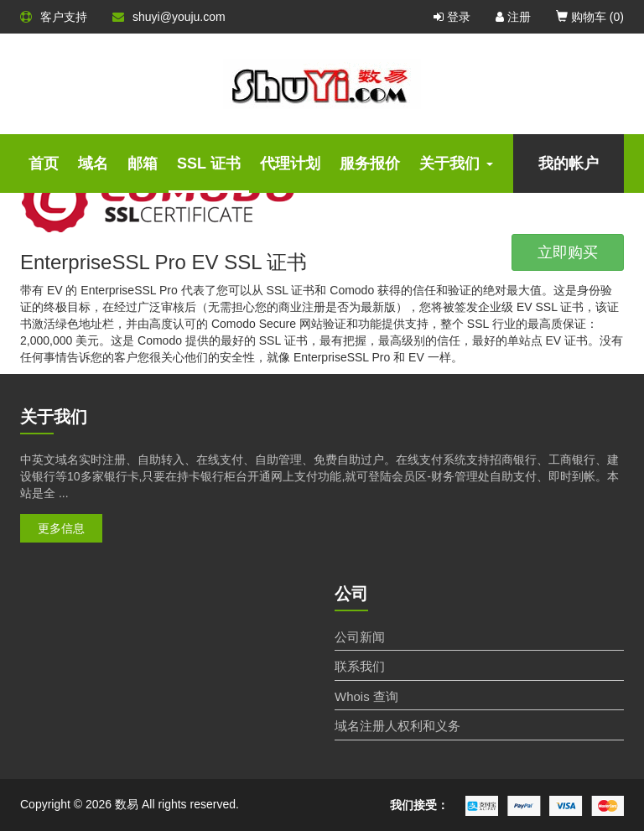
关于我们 (456, 164)
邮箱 (143, 164)
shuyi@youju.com (169, 17)
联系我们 (360, 666)
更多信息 (61, 528)
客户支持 (54, 17)
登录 (452, 17)
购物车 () (590, 17)
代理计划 (290, 164)
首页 (44, 164)
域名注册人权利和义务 (397, 726)
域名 (93, 164)
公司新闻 (360, 637)
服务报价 (370, 164)
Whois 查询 (366, 696)
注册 (513, 17)
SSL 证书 (209, 164)
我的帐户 (569, 164)
